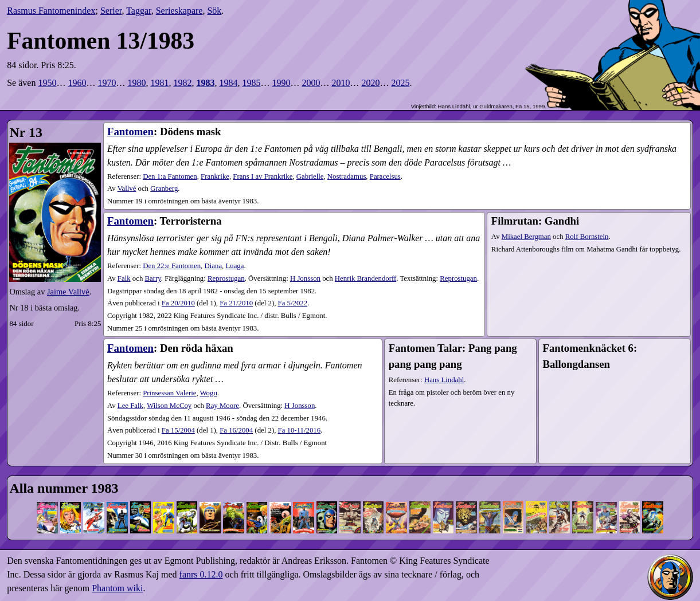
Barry (153, 278)
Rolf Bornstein (587, 237)
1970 (107, 83)
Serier (111, 11)
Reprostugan (226, 278)
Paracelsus (385, 176)
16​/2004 (236, 430)
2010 (341, 83)
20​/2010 (178, 303)
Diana (214, 266)
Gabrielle (310, 176)
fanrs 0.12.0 (201, 574)
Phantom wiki (117, 588)
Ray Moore (222, 406)
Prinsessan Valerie (169, 393)
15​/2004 (178, 430)
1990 (281, 83)
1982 (182, 83)
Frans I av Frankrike (263, 176)
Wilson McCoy (169, 406)
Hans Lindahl (444, 380)
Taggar (139, 11)
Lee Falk (130, 406)
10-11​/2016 (300, 430)
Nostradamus (347, 176)
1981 (159, 83)
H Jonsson (305, 278)
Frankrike (215, 176)
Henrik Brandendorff (365, 278)
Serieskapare (179, 11)
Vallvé (127, 188)
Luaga (234, 266)
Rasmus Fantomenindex (51, 11)
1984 (228, 83)
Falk (124, 278)
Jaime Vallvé (68, 292)
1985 (251, 83)
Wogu (209, 393)
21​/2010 (236, 303)
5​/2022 (293, 303)
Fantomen (130, 131)
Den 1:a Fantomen (170, 176)
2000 (311, 83)
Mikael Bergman (526, 237)
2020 (370, 83)
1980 (136, 83)
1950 (47, 83)
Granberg (164, 188)
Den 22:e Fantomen (172, 266)
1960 (77, 83)
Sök (214, 11)
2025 (400, 83)
